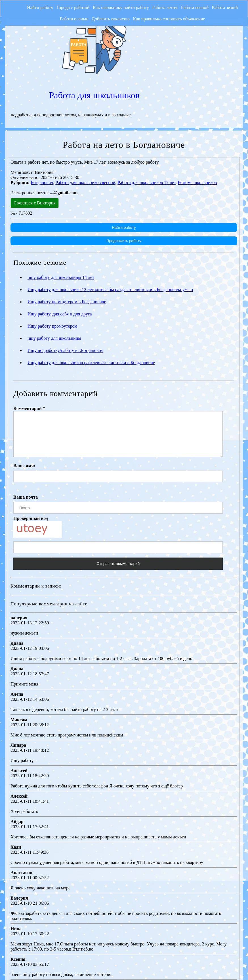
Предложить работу (124, 186)
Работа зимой (230, 7)
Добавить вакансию (108, 19)
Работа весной (196, 7)
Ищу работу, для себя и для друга (60, 259)
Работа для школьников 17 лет (147, 127)
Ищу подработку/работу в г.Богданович (65, 295)
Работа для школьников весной (85, 127)
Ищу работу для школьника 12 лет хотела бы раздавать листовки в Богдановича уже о (110, 234)
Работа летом (164, 7)
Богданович (42, 127)
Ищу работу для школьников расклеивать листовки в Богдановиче (91, 307)
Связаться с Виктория (35, 148)
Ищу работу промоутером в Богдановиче (67, 246)
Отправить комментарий (118, 517)
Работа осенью (69, 19)
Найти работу (30, 7)
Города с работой (66, 7)
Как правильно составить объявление (169, 19)
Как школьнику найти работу (117, 7)
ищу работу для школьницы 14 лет (61, 222)
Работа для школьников (183, 35)
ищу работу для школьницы (54, 283)
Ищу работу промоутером (52, 271)
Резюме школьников (197, 127)
